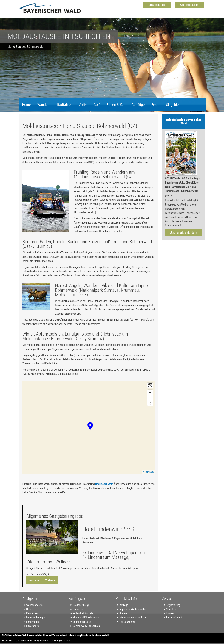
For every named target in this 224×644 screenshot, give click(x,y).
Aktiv (83, 105)
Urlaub (67, 641)
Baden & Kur (116, 105)
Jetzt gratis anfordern (184, 233)
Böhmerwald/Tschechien (86, 626)
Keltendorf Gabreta (83, 613)
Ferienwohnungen (36, 618)
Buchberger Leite (82, 622)
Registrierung (173, 605)
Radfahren (65, 105)
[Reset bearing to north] (150, 403)
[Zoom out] (150, 398)
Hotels (30, 609)
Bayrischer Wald (104, 484)
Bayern (60, 641)
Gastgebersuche (189, 5)
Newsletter (172, 609)
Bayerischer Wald (48, 641)
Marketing (35, 641)
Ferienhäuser (33, 622)
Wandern (44, 105)
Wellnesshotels (34, 605)
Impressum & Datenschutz (134, 609)
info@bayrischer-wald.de (133, 618)
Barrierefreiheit (174, 618)
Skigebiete (174, 105)
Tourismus (25, 641)
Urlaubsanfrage (157, 5)
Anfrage (34, 580)
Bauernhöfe (33, 626)
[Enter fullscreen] (150, 385)
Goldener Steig (81, 605)
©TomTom (148, 472)
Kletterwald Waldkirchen (86, 618)
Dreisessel (78, 609)
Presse (170, 613)
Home (26, 105)
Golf (97, 105)
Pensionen (32, 613)
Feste (155, 105)
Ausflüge (138, 105)
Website (50, 580)
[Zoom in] (150, 392)
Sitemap (124, 613)
